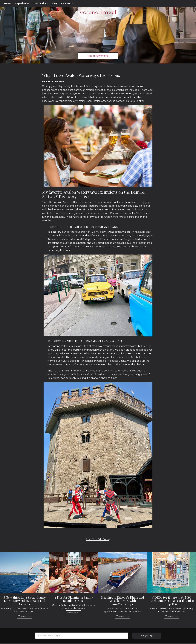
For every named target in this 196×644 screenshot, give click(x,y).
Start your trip (147, 636)
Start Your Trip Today (98, 539)
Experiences (22, 3)
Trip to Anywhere (98, 56)
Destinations (41, 3)
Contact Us (67, 3)
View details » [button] (24, 616)
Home (8, 3)
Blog (54, 3)
